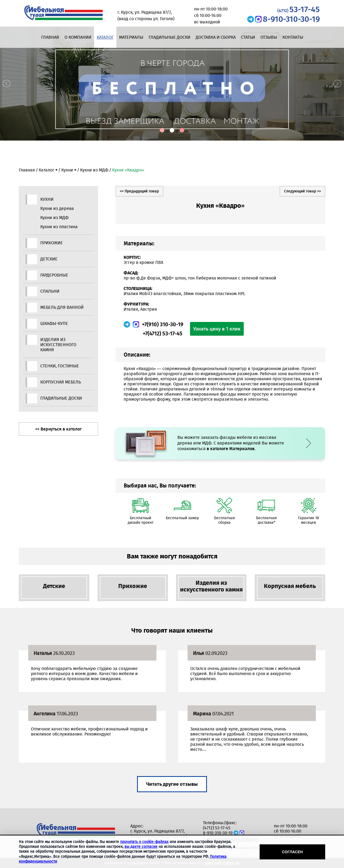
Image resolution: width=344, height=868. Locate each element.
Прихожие (52, 243)
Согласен (292, 852)
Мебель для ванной (62, 307)
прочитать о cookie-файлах (144, 842)
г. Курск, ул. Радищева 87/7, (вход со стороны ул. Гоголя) (159, 834)
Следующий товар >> (302, 191)
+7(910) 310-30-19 (163, 324)
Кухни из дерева (57, 208)
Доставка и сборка (216, 37)
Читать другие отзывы (172, 784)
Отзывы (269, 37)
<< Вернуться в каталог (58, 429)
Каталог (105, 37)
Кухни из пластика (59, 227)
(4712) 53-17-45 (217, 828)
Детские (49, 259)
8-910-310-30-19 (291, 19)
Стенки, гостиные (60, 366)
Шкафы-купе (54, 323)
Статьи (248, 37)
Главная (50, 37)
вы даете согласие (141, 847)
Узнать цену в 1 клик (217, 329)
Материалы (131, 37)
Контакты (293, 37)
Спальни (50, 291)
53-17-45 (299, 9)
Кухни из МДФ (94, 170)
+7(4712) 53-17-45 (163, 333)
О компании (78, 37)
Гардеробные (54, 275)
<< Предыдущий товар (139, 191)
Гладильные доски (169, 37)
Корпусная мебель (61, 382)
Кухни (67, 170)
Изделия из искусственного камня (58, 345)
